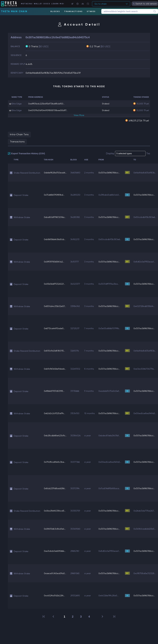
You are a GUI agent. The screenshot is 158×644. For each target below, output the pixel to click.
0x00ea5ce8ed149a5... (145, 413)
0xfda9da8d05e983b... (145, 173)
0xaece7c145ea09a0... (55, 573)
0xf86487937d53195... (54, 391)
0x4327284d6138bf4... (144, 306)
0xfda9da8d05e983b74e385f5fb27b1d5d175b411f (53, 73)
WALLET (38, 4)
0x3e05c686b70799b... (109, 328)
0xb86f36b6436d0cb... (55, 239)
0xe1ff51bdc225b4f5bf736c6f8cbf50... (46, 104)
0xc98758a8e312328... (145, 573)
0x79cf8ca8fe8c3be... (55, 462)
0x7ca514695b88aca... (109, 488)
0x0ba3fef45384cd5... (55, 511)
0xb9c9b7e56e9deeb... (55, 369)
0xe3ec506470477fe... (144, 369)
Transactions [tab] (17, 142)
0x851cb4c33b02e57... (55, 306)
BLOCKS (55, 11)
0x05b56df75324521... (54, 284)
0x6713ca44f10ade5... (54, 328)
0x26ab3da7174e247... (144, 511)
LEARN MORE (58, 4)
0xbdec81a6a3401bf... (109, 436)
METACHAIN (27, 4)
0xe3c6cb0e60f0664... (55, 551)
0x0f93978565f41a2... (54, 262)
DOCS (47, 4)
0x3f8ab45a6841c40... (109, 195)
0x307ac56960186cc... (109, 173)
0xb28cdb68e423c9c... (55, 436)
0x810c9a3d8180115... (54, 351)
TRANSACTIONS (73, 11)
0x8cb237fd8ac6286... (55, 488)
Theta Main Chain (14, 11)
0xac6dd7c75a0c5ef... (109, 391)
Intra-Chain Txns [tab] (19, 134)
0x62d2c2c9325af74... (54, 413)
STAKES (91, 11)
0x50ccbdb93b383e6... (145, 217)
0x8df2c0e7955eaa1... (144, 262)
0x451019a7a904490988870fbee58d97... (48, 110)
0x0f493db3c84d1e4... (55, 529)
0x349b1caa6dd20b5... (145, 529)
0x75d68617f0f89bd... (54, 195)
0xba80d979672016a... (55, 217)
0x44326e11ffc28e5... (108, 596)
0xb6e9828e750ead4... (55, 173)
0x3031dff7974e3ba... (109, 284)
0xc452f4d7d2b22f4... (54, 596)
